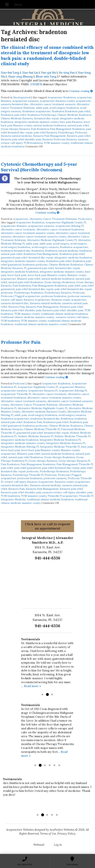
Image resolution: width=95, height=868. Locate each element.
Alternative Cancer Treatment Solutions (53, 219)
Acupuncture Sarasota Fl (43, 391)
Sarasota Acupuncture (37, 300)
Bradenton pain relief (14, 115)
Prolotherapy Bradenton (29, 293)
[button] (5, 178)
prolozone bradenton (54, 296)
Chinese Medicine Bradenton (74, 115)
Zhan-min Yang (46, 76)
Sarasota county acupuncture (69, 300)
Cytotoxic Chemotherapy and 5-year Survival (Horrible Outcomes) (39, 167)
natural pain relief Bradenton (26, 282)
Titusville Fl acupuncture (63, 496)
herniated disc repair (46, 118)
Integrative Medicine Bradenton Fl (60, 440)
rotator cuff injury (12, 300)
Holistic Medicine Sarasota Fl (36, 436)
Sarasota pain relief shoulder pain (21, 139)
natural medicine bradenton (50, 125)
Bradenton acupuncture (36, 111)
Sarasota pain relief (79, 136)
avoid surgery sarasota (45, 247)
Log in (58, 845)
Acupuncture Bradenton (62, 97)
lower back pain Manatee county (47, 275)
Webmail (39, 845)
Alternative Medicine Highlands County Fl (52, 240)
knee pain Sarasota (71, 122)
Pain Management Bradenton (50, 286)
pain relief (74, 286)
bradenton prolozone (35, 265)
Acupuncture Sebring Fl (69, 226)
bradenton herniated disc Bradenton (22, 251)
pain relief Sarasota (45, 132)
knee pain (87, 447)
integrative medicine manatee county (36, 122)
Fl (25, 268)
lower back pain (17, 275)
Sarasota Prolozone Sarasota (60, 139)
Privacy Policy (66, 834)
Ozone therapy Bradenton (59, 282)
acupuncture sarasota (25, 101)
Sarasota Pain (16, 307)
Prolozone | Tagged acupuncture (20, 296)
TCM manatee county (57, 143)
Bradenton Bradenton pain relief (71, 111)
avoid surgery (78, 244)
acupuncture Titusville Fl (16, 394)
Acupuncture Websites (20, 830)
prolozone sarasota (79, 296)
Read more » (32, 686)
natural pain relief (78, 125)
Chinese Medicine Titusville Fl (42, 429)
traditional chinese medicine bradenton (50, 499)
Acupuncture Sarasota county (57, 101)
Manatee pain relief (29, 279)
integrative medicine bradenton (20, 272)
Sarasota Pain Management (49, 136)
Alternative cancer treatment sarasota (53, 104)
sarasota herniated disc (15, 303)
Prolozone (81, 132)
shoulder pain (84, 492)
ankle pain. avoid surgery (54, 244)
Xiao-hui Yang (10, 73)
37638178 (36, 84)
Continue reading (81, 91)
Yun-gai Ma (48, 73)
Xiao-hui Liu (30, 73)
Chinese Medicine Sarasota (17, 118)
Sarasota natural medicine (16, 136)
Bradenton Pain (33, 422)
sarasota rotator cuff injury (72, 317)
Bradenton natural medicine (62, 251)
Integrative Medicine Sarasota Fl (66, 443)
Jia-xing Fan (67, 73)
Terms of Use (48, 834)
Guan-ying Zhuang (20, 76)
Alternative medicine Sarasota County (44, 412)
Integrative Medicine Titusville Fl (60, 447)
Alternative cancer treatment (18, 229)
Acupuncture (21, 219)
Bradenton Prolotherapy (42, 115)
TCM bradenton (33, 143)
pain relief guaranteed (27, 468)
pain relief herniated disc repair (34, 289)
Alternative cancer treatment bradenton (60, 229)
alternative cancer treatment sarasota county (39, 237)
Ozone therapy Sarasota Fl (74, 461)
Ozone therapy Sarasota (15, 129)
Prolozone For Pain (21, 342)
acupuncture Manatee (14, 226)
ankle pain (42, 108)
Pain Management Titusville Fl (75, 464)
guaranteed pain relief (41, 268)
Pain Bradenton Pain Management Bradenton (58, 129)
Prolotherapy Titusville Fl (28, 475)
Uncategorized (22, 97)
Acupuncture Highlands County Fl (66, 222)
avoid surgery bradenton (64, 108)
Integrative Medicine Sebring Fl (20, 447)
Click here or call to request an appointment (48, 526)
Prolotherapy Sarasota (58, 293)
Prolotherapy (66, 132)
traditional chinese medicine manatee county (41, 324)
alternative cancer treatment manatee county (28, 233)
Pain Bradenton (22, 286)
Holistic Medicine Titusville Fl (72, 436)
